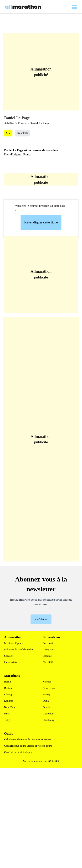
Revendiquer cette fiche (41, 222)
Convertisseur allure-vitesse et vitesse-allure (28, 746)
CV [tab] (8, 133)
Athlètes (9, 123)
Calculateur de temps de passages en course (28, 739)
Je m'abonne (41, 619)
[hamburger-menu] (74, 4)
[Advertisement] (43, 274)
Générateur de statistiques (18, 752)
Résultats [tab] (23, 133)
